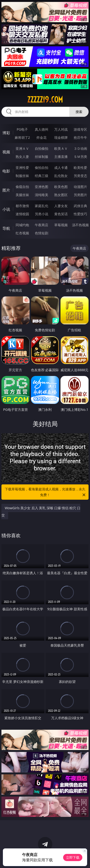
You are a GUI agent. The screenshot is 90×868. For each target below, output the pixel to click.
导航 (6, 228)
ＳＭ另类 (80, 157)
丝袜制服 (42, 157)
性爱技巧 (80, 214)
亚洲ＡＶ (22, 148)
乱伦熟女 (61, 176)
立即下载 (73, 857)
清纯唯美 (42, 195)
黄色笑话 (61, 214)
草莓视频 (61, 225)
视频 (6, 152)
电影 (6, 171)
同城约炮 (22, 225)
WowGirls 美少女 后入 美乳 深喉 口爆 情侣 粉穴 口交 (41, 512)
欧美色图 (61, 187)
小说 (6, 209)
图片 (6, 190)
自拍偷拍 (42, 148)
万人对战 (61, 129)
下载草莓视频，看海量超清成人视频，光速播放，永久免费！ (46, 492)
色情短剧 (42, 233)
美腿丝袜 (22, 195)
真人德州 (42, 129)
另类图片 (80, 195)
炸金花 (42, 137)
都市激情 (22, 206)
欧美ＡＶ (61, 148)
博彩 (6, 133)
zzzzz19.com (45, 100)
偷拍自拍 (42, 168)
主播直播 (61, 157)
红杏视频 (22, 233)
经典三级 (42, 176)
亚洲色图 (42, 187)
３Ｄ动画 (80, 148)
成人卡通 (61, 168)
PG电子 (22, 129)
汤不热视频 (80, 225)
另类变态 (80, 176)
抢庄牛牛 (80, 137)
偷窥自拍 (22, 187)
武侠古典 (80, 206)
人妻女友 (61, 206)
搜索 (79, 112)
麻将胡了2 (22, 137)
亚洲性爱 (22, 168)
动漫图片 (80, 187)
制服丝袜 (22, 176)
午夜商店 (42, 225)
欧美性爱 (80, 168)
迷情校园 (22, 214)
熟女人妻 (22, 157)
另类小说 (42, 214)
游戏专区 (80, 129)
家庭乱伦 (42, 206)
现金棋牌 (61, 137)
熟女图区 (61, 195)
